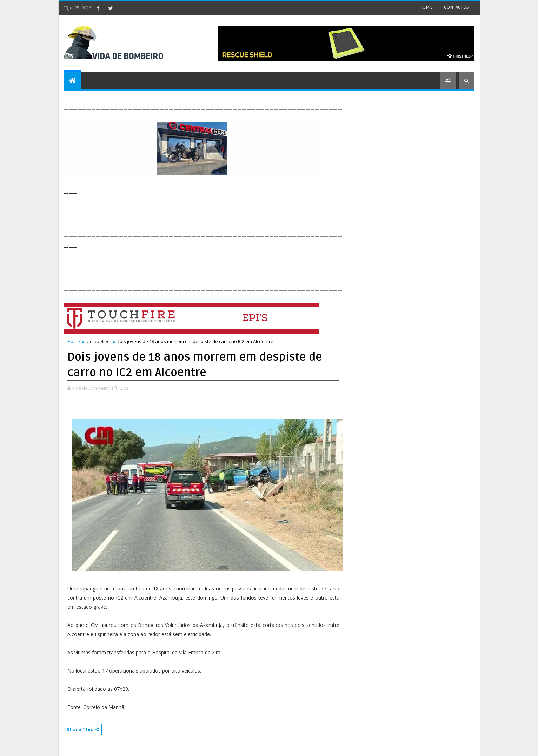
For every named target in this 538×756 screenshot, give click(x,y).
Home (74, 341)
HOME (426, 7)
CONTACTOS (456, 7)
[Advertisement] (192, 211)
